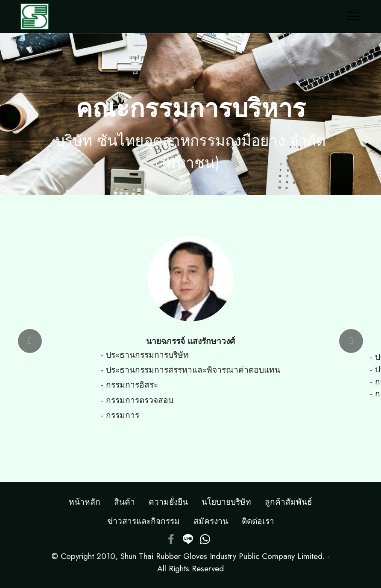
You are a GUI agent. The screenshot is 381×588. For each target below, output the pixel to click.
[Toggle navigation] (354, 16)
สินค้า (125, 502)
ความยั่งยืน (168, 502)
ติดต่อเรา (258, 521)
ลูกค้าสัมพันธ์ (289, 502)
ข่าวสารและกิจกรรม (144, 521)
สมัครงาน (211, 521)
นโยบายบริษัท (226, 502)
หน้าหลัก (85, 502)
